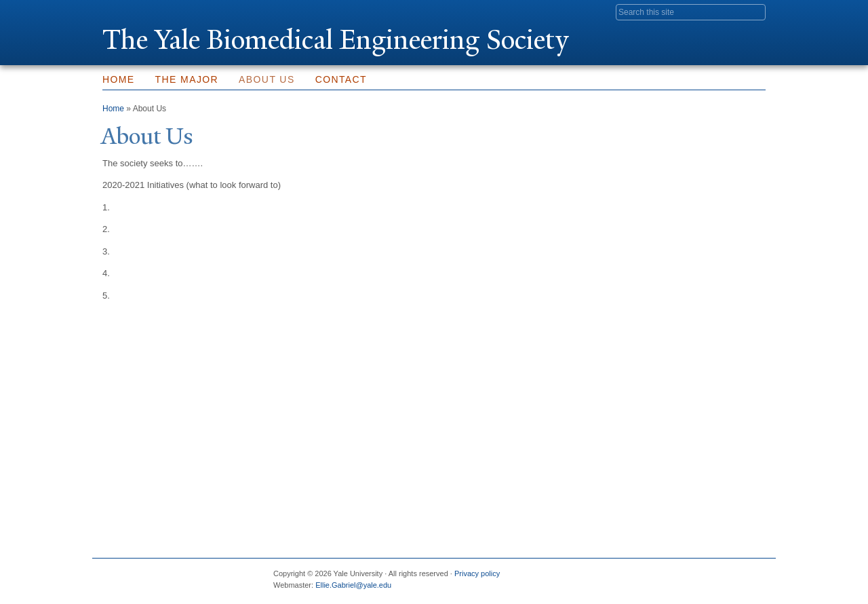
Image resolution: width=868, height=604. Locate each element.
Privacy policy (477, 573)
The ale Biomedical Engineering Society (336, 40)
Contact (341, 79)
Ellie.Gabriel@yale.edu (353, 585)
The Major (187, 79)
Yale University (140, 12)
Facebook (623, 579)
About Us (267, 79)
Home (119, 79)
